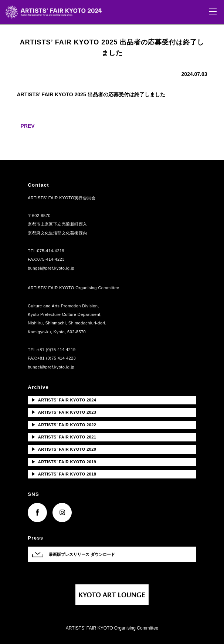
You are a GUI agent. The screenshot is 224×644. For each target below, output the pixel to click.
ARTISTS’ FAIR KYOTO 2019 (64, 462)
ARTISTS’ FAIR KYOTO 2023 (64, 412)
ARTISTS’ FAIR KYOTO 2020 (64, 449)
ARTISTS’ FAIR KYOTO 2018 (64, 474)
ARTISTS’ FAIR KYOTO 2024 (64, 400)
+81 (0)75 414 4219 (56, 350)
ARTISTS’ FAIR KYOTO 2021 (64, 437)
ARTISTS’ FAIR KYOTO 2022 (64, 425)
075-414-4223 (51, 259)
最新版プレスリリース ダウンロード (82, 554)
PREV (27, 126)
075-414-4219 (51, 251)
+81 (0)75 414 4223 (57, 358)
